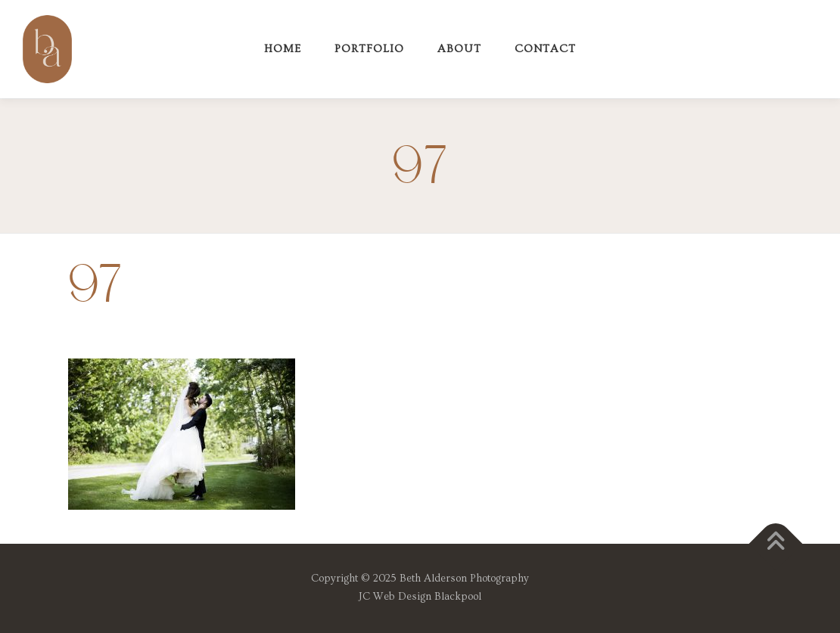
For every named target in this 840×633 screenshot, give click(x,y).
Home (283, 49)
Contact (545, 49)
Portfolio (369, 49)
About (459, 49)
